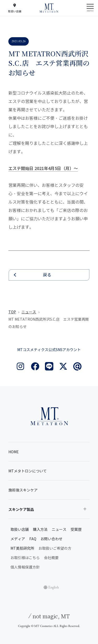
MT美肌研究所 (22, 549)
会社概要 (51, 558)
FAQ (33, 539)
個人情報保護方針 (25, 567)
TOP (12, 312)
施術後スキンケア (23, 490)
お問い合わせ (51, 539)
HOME (14, 452)
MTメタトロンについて (28, 471)
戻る (47, 275)
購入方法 (40, 530)
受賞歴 (76, 530)
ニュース (29, 312)
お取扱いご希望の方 (55, 549)
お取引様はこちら (25, 558)
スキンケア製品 (21, 510)
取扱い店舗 (20, 530)
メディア (18, 539)
